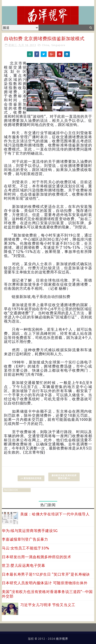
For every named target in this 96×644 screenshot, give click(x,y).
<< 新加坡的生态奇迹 (31, 478)
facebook (11, 490)
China (46, 45)
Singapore (58, 45)
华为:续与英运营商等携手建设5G (30, 531)
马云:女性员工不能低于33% (25, 548)
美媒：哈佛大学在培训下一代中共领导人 (55, 514)
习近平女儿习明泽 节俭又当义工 (48, 605)
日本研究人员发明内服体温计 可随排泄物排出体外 (45, 583)
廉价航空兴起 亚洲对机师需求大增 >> (64, 477)
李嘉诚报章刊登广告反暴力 (25, 539)
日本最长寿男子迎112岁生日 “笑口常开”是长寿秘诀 (46, 574)
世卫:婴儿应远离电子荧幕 (24, 565)
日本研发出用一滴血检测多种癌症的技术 (36, 557)
